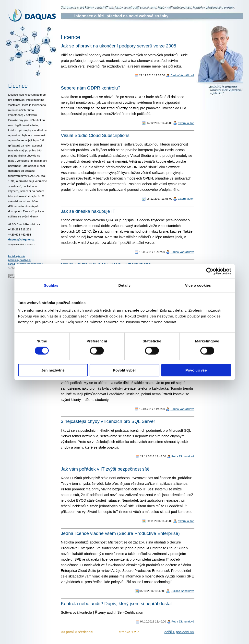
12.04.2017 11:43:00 (152, 409)
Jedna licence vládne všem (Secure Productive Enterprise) (120, 533)
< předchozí (84, 632)
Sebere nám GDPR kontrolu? (91, 88)
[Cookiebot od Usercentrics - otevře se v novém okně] (210, 271)
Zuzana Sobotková (182, 591)
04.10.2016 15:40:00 (153, 621)
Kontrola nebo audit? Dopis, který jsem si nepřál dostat (116, 604)
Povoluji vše (196, 370)
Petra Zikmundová (183, 456)
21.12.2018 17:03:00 (152, 75)
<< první (67, 632)
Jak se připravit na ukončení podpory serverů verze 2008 (119, 46)
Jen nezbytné (53, 370)
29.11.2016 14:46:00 (153, 456)
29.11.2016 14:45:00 (159, 521)
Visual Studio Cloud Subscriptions (95, 135)
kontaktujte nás (17, 256)
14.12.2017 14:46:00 (159, 123)
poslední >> (185, 632)
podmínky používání (20, 260)
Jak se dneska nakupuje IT (88, 211)
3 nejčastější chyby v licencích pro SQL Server (108, 421)
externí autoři (186, 123)
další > (170, 632)
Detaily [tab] (125, 285)
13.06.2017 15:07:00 (152, 252)
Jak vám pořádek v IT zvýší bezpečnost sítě (105, 469)
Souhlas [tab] (51, 285)
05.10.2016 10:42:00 (153, 591)
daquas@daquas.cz (21, 239)
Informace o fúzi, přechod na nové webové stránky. (122, 16)
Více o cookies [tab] (198, 285)
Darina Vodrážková (182, 75)
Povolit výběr (124, 370)
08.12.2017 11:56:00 (159, 199)
